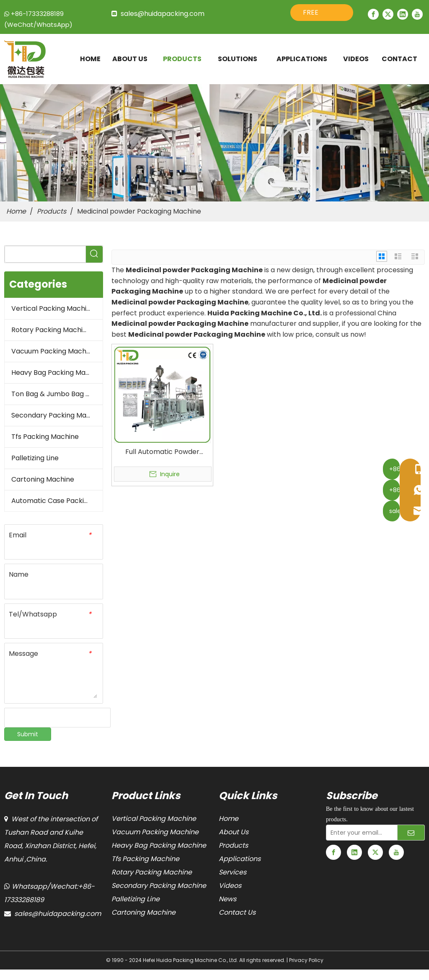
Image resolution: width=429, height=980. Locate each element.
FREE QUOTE (315, 14)
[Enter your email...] (360, 833)
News (227, 899)
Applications (240, 859)
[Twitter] (388, 14)
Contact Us (237, 912)
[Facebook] (373, 14)
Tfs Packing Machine (45, 437)
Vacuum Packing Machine (54, 351)
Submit (28, 734)
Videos (230, 886)
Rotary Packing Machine (51, 330)
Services (233, 872)
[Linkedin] (403, 14)
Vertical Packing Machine (53, 308)
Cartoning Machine (43, 479)
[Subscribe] (411, 833)
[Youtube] (417, 14)
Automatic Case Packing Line (57, 501)
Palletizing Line (35, 458)
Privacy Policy (306, 960)
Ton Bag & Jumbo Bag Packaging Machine (57, 394)
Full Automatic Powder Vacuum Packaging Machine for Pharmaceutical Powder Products (162, 452)
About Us (234, 832)
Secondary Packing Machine (57, 415)
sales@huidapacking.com (163, 14)
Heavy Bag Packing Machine (57, 373)
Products (233, 845)
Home (229, 819)
